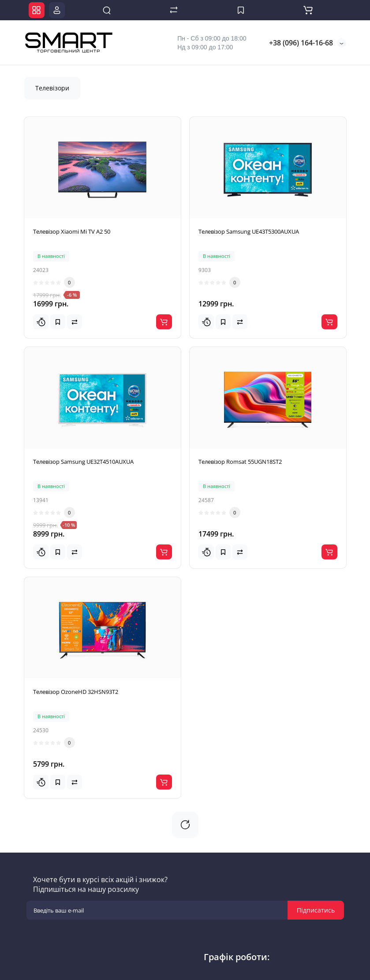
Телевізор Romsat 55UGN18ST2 (240, 462)
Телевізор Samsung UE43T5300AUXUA (249, 231)
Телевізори (52, 88)
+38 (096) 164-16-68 (300, 43)
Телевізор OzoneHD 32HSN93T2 (76, 692)
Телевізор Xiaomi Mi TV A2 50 (72, 231)
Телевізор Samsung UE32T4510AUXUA (83, 462)
